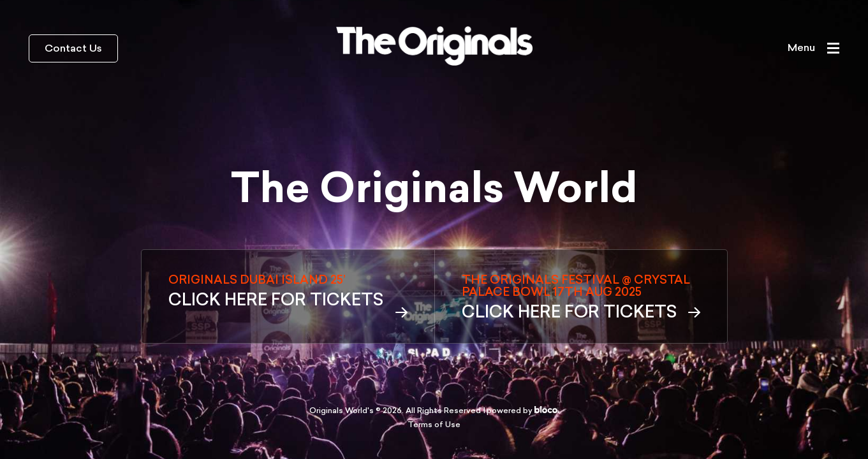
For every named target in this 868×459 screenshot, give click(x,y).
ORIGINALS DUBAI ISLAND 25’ (288, 292)
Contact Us (73, 49)
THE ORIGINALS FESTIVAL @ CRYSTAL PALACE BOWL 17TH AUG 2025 (581, 298)
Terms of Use (434, 425)
